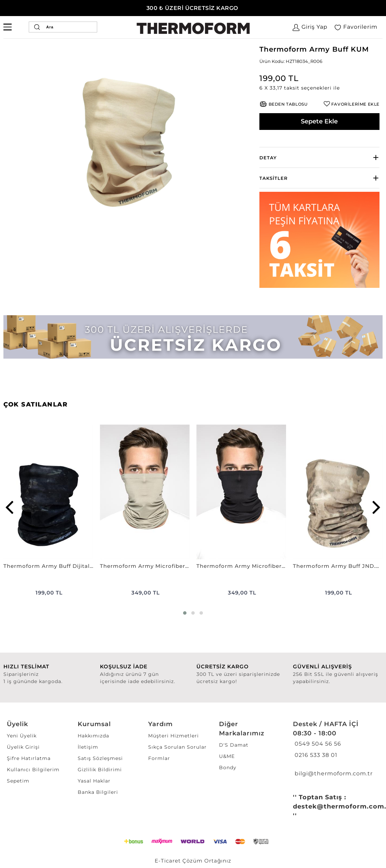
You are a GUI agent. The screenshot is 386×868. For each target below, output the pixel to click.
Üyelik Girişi (23, 747)
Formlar (159, 758)
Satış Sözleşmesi (100, 758)
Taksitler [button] (274, 178)
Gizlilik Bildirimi (100, 770)
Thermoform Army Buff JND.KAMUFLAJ (338, 566)
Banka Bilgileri (98, 792)
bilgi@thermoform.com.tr (333, 773)
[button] (319, 88)
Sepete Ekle (319, 121)
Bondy (228, 767)
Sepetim (18, 781)
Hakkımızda (93, 736)
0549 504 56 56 (317, 744)
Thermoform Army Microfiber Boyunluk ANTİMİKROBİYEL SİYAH (241, 566)
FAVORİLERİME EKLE (355, 104)
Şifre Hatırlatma (29, 758)
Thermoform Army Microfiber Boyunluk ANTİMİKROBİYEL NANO (145, 566)
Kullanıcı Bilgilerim (33, 770)
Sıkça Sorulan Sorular (177, 747)
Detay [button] (268, 158)
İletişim (88, 747)
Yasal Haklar (94, 781)
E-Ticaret (168, 861)
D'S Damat (234, 745)
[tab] (319, 157)
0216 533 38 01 (315, 755)
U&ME (227, 756)
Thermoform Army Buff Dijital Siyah (48, 566)
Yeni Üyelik (22, 736)
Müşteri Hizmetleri (173, 736)
